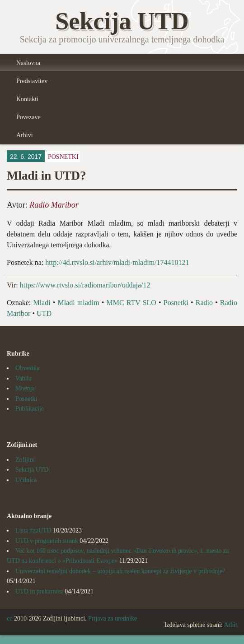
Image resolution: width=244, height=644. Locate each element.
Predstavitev (32, 81)
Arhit (230, 625)
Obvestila (28, 368)
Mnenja (25, 388)
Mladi (42, 303)
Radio (204, 303)
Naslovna (28, 63)
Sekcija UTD (32, 470)
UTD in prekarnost (39, 591)
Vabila (23, 378)
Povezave (28, 117)
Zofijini (25, 460)
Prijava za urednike (113, 619)
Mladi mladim (78, 303)
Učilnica (26, 480)
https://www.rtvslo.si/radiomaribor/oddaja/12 (85, 285)
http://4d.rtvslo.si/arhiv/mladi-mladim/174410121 (117, 262)
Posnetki (63, 157)
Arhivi (25, 135)
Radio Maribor (54, 205)
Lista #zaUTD (33, 530)
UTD (44, 313)
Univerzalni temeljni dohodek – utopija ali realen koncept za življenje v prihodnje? (120, 571)
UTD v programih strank (47, 541)
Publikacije (30, 409)
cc (9, 619)
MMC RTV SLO (131, 303)
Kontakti (27, 99)
